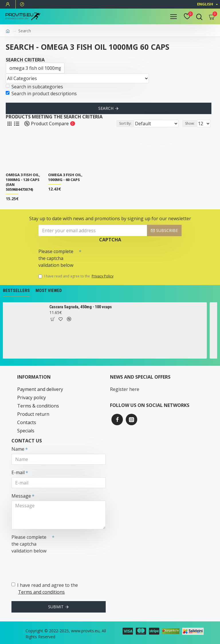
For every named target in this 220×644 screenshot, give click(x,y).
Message (21, 496)
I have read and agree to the (76, 276)
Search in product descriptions (41, 94)
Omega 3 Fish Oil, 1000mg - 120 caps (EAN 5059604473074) (23, 182)
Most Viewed (49, 291)
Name (18, 449)
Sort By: (125, 123)
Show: (190, 123)
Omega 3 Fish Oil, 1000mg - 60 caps (65, 177)
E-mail (18, 472)
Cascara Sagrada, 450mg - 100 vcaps (86, 307)
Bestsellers (16, 291)
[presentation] (121, 256)
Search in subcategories (34, 87)
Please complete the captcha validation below (56, 258)
